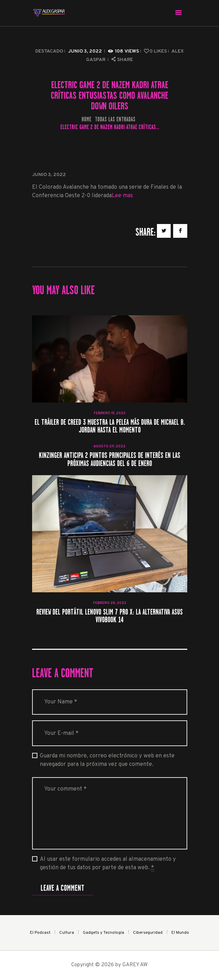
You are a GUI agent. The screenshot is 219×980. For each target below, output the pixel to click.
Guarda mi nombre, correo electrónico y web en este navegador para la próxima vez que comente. (107, 760)
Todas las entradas (115, 119)
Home (86, 119)
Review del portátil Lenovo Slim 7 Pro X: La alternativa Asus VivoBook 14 (109, 616)
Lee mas (122, 196)
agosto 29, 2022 (109, 446)
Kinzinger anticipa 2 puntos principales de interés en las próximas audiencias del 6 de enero (109, 459)
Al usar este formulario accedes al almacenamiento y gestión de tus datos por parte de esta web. (108, 864)
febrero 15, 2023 (110, 413)
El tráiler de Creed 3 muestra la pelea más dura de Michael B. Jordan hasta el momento (110, 426)
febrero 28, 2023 (110, 603)
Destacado (49, 51)
